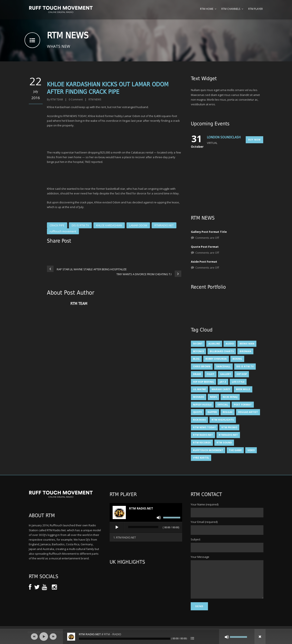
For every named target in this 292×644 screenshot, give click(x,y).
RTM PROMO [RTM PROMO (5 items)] (229, 427)
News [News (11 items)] (213, 397)
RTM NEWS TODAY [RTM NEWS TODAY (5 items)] (204, 427)
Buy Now (254, 140)
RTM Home (207, 9)
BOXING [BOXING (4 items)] (237, 359)
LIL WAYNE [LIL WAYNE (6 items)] (199, 389)
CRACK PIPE (57, 225)
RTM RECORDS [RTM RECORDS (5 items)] (202, 442)
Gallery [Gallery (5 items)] (225, 374)
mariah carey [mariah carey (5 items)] (221, 389)
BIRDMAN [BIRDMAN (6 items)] (245, 351)
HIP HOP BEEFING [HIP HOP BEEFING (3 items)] (203, 382)
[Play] (117, 527)
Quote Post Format (205, 247)
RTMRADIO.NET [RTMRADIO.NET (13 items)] (228, 435)
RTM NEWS (95, 99)
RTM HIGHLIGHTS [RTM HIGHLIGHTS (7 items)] (223, 420)
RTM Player (256, 9)
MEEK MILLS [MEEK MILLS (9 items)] (243, 389)
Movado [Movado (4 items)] (199, 397)
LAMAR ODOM (138, 225)
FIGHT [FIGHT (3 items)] (211, 374)
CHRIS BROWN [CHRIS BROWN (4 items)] (202, 366)
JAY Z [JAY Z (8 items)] (223, 382)
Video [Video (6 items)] (251, 450)
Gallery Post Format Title (209, 232)
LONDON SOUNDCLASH (224, 137)
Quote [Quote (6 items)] (197, 412)
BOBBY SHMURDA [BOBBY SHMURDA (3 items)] (216, 359)
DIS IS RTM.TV (80, 225)
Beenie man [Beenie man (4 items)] (247, 344)
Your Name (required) (227, 510)
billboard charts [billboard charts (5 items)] (222, 351)
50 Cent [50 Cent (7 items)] (198, 344)
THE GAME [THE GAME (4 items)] (235, 450)
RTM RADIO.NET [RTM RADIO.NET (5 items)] (203, 435)
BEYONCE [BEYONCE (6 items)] (198, 351)
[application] (146, 528)
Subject (227, 545)
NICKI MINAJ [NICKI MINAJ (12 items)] (230, 397)
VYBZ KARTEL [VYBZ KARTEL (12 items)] (201, 458)
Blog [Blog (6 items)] (196, 359)
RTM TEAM (57, 99)
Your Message (227, 581)
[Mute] (159, 518)
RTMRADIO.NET (164, 225)
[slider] (143, 527)
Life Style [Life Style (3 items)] (238, 382)
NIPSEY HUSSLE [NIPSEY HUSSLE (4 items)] (202, 404)
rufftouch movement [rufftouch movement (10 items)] (208, 450)
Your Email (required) (227, 527)
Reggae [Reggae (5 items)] (228, 412)
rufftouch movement (63, 231)
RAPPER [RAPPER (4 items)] (212, 412)
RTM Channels (231, 9)
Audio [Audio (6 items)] (230, 344)
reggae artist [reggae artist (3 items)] (248, 412)
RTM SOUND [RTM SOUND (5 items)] (224, 442)
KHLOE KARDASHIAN (109, 225)
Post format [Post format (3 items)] (243, 404)
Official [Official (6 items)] (223, 404)
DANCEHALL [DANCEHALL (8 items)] (223, 366)
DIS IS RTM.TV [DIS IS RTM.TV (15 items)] (245, 366)
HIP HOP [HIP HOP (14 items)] (242, 374)
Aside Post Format (204, 262)
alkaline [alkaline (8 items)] (214, 344)
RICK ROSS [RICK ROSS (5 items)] (199, 420)
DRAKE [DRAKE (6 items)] (197, 374)
